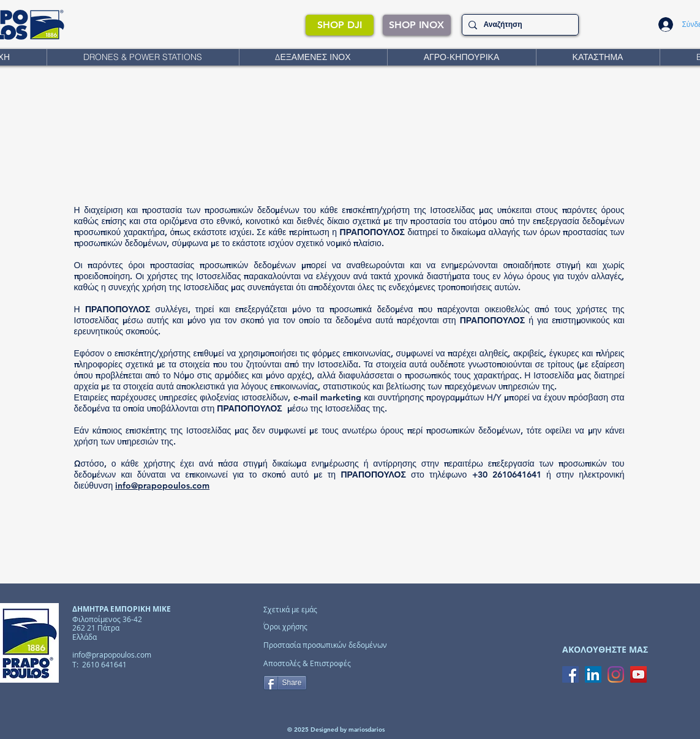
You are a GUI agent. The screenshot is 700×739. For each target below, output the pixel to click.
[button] (143, 57)
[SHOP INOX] (417, 25)
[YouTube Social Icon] (638, 674)
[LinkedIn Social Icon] (593, 674)
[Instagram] (616, 674)
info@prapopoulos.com (162, 486)
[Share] (285, 683)
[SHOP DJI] (340, 25)
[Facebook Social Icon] (570, 674)
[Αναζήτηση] (518, 25)
